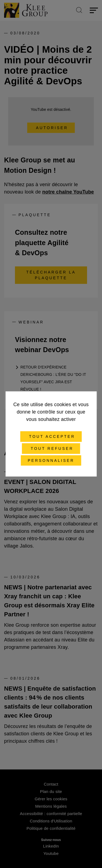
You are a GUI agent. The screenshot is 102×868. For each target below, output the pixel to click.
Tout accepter (51, 436)
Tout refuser (51, 448)
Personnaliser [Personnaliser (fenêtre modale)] (51, 460)
